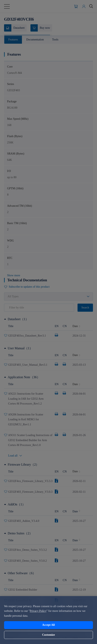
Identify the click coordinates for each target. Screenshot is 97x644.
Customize (49, 635)
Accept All (48, 625)
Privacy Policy (38, 611)
